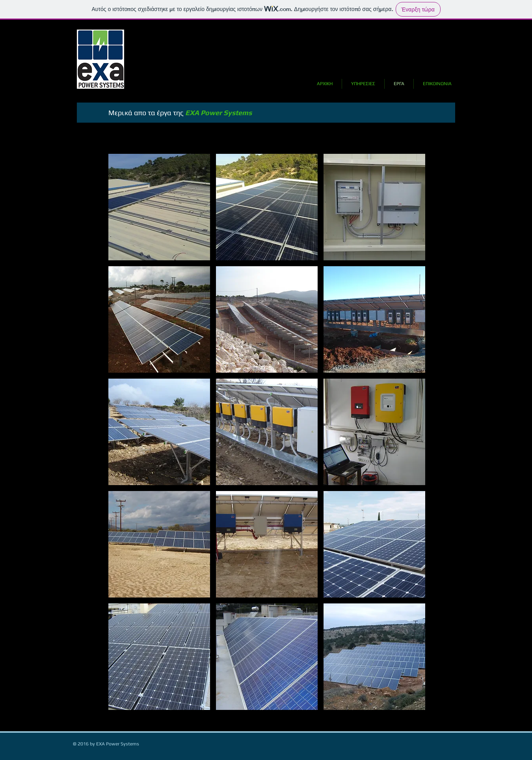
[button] (159, 207)
